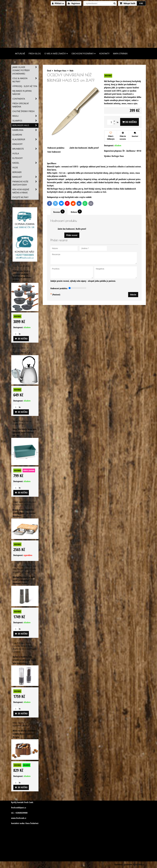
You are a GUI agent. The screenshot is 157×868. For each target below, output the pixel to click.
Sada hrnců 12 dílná (21, 266)
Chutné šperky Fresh (23, 111)
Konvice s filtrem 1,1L (20, 348)
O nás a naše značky (56, 54)
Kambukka (25, 130)
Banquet (25, 177)
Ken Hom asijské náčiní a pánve (25, 191)
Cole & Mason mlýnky (25, 80)
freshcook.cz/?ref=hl (25, 204)
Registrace (74, 3)
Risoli (25, 116)
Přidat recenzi (72, 235)
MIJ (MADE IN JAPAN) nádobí (22, 92)
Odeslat (133, 295)
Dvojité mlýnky (20, 197)
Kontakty (104, 54)
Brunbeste (25, 149)
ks (17, 334)
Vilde (15, 168)
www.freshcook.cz (19, 818)
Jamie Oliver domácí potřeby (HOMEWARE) (25, 70)
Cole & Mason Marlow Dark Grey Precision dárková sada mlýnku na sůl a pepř (24, 569)
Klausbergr (25, 139)
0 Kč (141, 3)
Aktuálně (20, 54)
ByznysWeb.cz (139, 864)
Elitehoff (18, 158)
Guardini (17, 135)
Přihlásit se (58, 3)
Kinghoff (17, 144)
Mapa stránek (120, 54)
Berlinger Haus (25, 125)
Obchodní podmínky (84, 54)
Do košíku (130, 122)
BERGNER (17, 172)
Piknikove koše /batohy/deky (25, 183)
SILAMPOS (25, 121)
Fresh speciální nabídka (20, 105)
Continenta (25, 99)
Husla (16, 153)
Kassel (25, 163)
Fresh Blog (35, 54)
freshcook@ (16, 808)
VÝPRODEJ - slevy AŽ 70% (25, 86)
